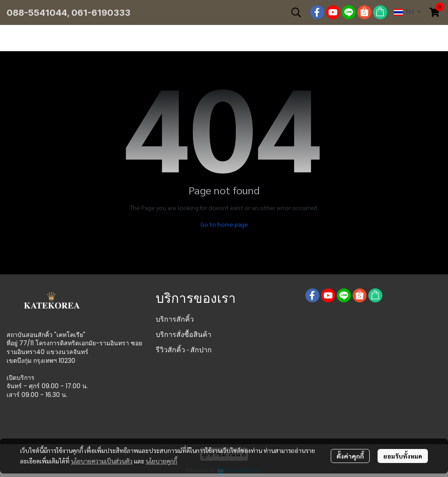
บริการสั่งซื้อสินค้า (184, 335)
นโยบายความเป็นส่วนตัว (102, 461)
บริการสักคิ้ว (175, 319)
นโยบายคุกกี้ (161, 461)
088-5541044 (37, 13)
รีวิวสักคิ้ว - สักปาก (184, 350)
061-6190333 (101, 13)
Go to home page (224, 224)
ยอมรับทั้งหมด (403, 456)
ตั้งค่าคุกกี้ (350, 456)
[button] (296, 12)
